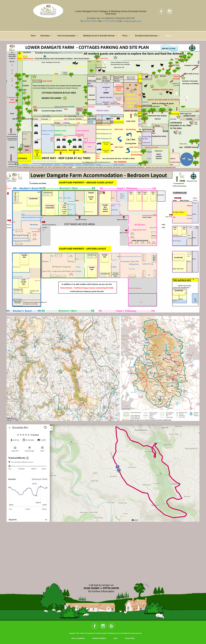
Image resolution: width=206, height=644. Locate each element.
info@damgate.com (132, 21)
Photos (169, 36)
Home (33, 36)
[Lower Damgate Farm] (103, 551)
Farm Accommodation (68, 36)
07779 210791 (110, 21)
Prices (126, 36)
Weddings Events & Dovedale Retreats (100, 36)
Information (47, 36)
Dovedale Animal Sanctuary (148, 36)
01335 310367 (91, 21)
